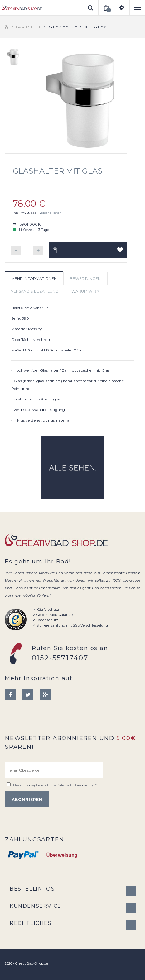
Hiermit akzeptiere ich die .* (55, 785)
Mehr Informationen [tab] (34, 278)
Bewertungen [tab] (85, 278)
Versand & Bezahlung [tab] (35, 291)
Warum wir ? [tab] (85, 291)
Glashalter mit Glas (58, 171)
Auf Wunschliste (121, 252)
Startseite (27, 27)
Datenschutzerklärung (75, 785)
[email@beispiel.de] (54, 770)
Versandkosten (51, 213)
